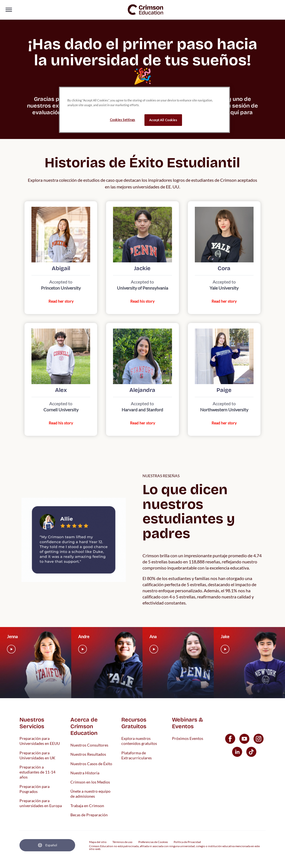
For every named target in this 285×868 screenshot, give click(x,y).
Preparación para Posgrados (35, 789)
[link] (146, 10)
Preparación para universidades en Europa (41, 803)
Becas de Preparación (89, 814)
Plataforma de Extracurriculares (137, 755)
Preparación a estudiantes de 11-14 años (37, 772)
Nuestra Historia (85, 773)
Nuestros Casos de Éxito (91, 763)
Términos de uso (122, 842)
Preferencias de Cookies (153, 842)
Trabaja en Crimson (87, 805)
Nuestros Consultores (89, 745)
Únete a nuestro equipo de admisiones (90, 794)
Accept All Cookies (163, 120)
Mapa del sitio (98, 842)
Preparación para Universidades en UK (37, 755)
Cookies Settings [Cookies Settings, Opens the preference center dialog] (123, 120)
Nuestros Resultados (88, 754)
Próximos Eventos (188, 738)
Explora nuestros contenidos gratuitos (139, 741)
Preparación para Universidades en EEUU (40, 741)
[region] (144, 110)
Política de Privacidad (187, 842)
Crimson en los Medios (90, 782)
